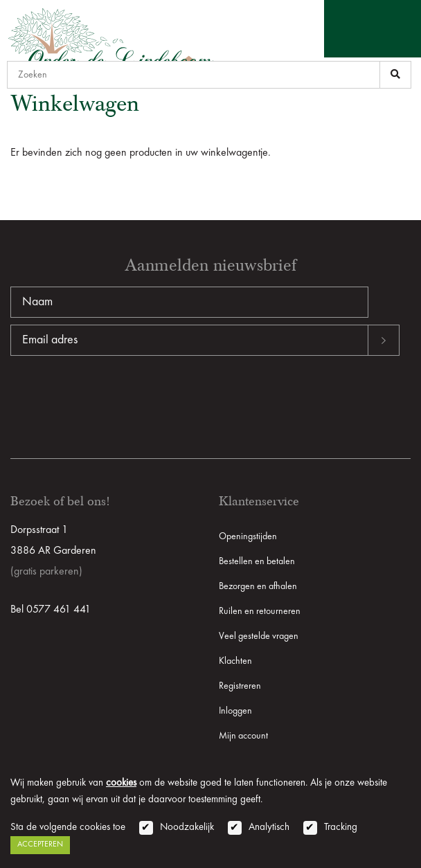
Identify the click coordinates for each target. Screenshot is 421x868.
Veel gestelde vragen (259, 636)
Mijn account (243, 736)
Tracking (341, 828)
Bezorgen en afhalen (258, 586)
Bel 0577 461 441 (51, 610)
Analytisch (269, 828)
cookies (121, 783)
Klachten (235, 661)
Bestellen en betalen (257, 561)
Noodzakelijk (187, 828)
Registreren (240, 686)
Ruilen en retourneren (260, 611)
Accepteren (40, 844)
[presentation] (116, 400)
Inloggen (235, 711)
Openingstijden (248, 536)
